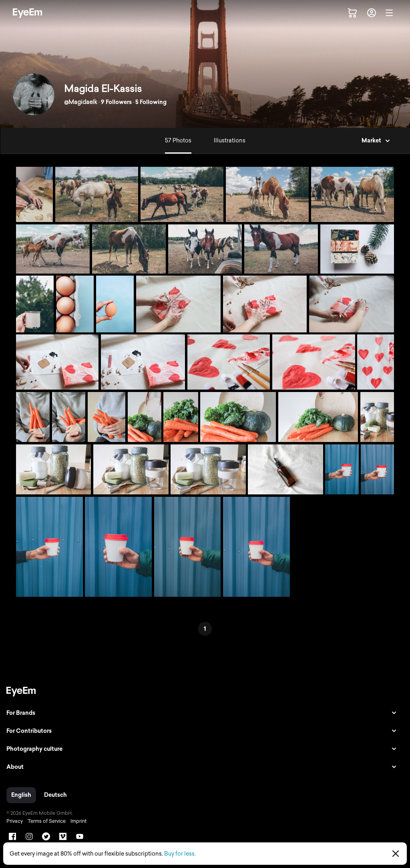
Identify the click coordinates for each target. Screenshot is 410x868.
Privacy (15, 821)
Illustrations (230, 141)
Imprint (78, 821)
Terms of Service (47, 821)
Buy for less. (180, 854)
